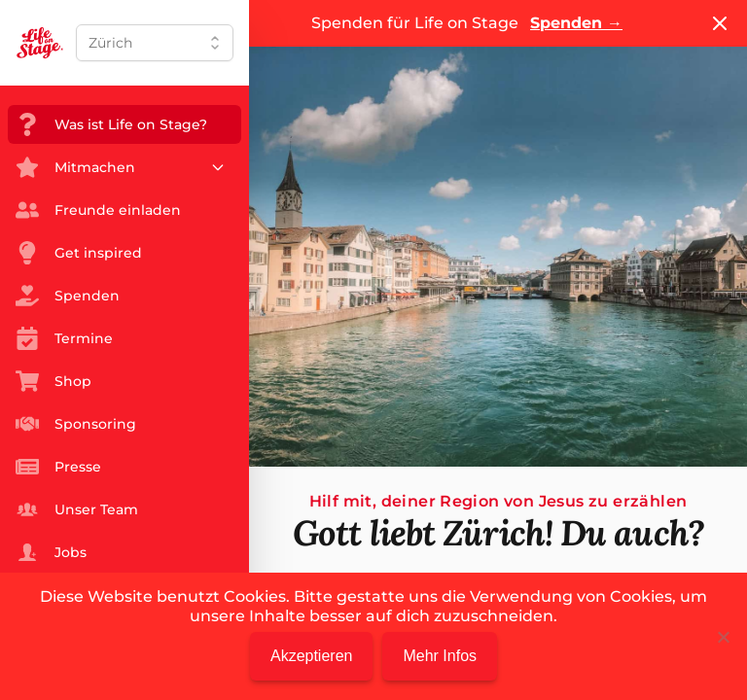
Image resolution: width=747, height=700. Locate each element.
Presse (58, 467)
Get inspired (79, 253)
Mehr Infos (440, 656)
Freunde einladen (98, 210)
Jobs (51, 552)
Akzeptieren (312, 656)
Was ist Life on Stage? (111, 124)
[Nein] (723, 637)
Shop (53, 381)
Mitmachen (121, 167)
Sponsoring (76, 424)
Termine (64, 338)
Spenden (576, 23)
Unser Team (77, 509)
